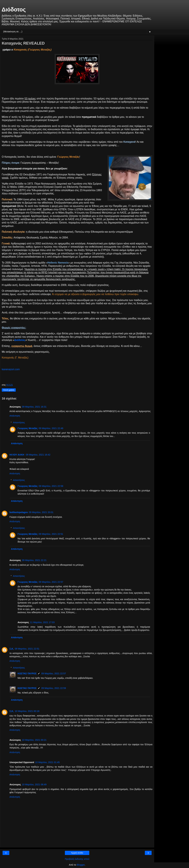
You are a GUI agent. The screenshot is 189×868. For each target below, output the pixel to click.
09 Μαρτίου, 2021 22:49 (51, 428)
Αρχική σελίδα (77, 853)
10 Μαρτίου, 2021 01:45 (47, 762)
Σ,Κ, (12, 649)
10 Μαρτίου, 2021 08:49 (34, 784)
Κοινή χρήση (9, 390)
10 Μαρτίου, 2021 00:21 (34, 740)
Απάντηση (15, 416)
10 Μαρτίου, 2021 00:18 (27, 711)
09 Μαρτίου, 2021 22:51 (51, 534)
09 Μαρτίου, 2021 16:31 (34, 407)
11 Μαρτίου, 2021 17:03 (42, 622)
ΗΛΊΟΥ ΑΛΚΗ (17, 455)
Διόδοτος (14, 9)
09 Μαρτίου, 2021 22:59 (54, 688)
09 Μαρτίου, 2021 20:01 (41, 512)
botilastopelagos (19, 512)
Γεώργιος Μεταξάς (28, 428)
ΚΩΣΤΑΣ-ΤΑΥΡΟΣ (27, 673)
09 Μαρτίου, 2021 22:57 (51, 582)
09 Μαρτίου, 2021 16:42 (38, 455)
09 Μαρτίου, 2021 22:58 (51, 486)
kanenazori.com (11, 369)
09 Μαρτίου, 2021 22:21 (34, 560)
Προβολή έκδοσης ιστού (77, 859)
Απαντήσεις (19, 422)
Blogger (81, 865)
